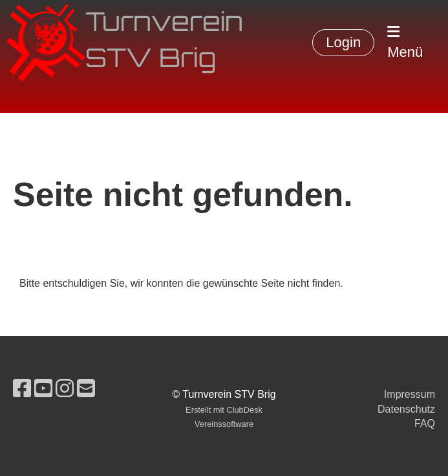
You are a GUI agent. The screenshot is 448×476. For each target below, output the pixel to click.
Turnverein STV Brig (164, 43)
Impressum (410, 394)
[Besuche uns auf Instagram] (65, 389)
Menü (405, 42)
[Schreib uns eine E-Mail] (86, 389)
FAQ (425, 423)
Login (343, 42)
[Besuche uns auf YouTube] (43, 389)
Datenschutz (406, 409)
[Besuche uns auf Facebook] (22, 389)
